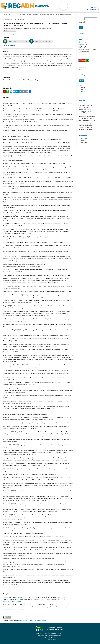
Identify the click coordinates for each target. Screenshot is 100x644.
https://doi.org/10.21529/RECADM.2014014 (17, 34)
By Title (83, 92)
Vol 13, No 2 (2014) (12, 19)
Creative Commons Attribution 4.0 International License (33, 620)
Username (81, 19)
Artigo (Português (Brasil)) (18, 41)
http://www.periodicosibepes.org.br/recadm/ (50, 636)
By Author (84, 90)
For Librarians (85, 142)
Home (5, 19)
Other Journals (85, 94)
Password (81, 22)
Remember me (84, 25)
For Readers (84, 138)
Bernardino (21, 19)
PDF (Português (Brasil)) (43, 41)
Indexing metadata (86, 42)
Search (88, 71)
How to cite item (85, 45)
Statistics (52, 15)
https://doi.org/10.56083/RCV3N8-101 (13, 601)
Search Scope (88, 76)
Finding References (86, 47)
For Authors (84, 140)
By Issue (83, 88)
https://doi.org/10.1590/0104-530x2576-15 (14, 609)
